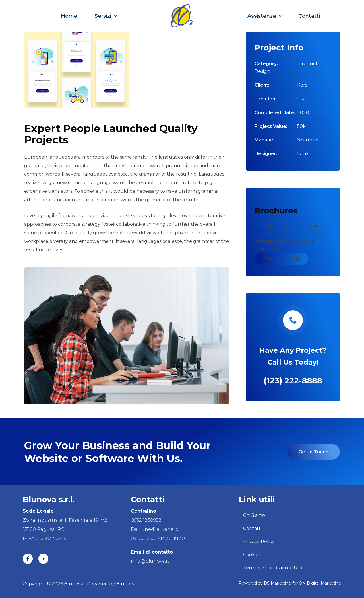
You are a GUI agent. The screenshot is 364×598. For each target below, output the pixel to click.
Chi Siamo (254, 515)
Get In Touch (314, 452)
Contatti (309, 16)
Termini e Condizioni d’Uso (273, 568)
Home (69, 16)
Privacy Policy (259, 542)
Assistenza (264, 16)
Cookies (252, 555)
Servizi (106, 16)
